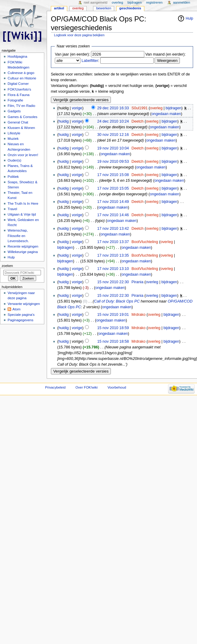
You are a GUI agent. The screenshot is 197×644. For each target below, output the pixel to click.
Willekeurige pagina (23, 252)
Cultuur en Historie (22, 78)
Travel (12, 209)
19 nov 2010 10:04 (113, 148)
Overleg (78, 8)
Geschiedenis (130, 8)
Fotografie (15, 100)
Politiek (13, 177)
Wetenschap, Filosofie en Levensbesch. (18, 235)
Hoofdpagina (17, 56)
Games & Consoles (22, 117)
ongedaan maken (166, 114)
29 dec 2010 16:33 (113, 108)
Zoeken (7, 266)
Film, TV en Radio (21, 106)
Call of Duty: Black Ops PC (117, 301)
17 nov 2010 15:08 (113, 175)
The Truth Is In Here (23, 203)
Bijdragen (134, 2)
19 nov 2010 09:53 (113, 162)
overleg (156, 108)
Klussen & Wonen (21, 128)
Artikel (59, 8)
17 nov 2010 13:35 (113, 255)
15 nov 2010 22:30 (113, 282)
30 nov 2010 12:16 (113, 135)
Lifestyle (14, 133)
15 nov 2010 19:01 (113, 315)
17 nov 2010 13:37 (113, 242)
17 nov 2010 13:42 (113, 229)
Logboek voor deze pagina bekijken (79, 35)
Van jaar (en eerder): (72, 54)
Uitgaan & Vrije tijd (22, 214)
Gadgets (14, 111)
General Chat (18, 122)
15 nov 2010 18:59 (113, 328)
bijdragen (174, 108)
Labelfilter (90, 61)
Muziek (13, 139)
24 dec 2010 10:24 (113, 121)
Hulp (190, 18)
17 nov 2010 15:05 (113, 188)
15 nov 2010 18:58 (113, 341)
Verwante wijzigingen (24, 304)
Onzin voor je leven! (23, 155)
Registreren (154, 2)
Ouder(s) (14, 160)
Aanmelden (181, 2)
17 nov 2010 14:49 (113, 202)
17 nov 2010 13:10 (113, 269)
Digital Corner (18, 84)
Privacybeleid (55, 387)
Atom (16, 309)
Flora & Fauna (19, 95)
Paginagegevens (20, 320)
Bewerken (104, 8)
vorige (77, 108)
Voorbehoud (117, 387)
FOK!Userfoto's (19, 89)
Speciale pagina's (21, 315)
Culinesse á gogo (21, 73)
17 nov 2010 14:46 (113, 215)
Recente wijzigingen (23, 246)
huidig (64, 121)
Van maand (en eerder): (166, 54)
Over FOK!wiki (86, 387)
